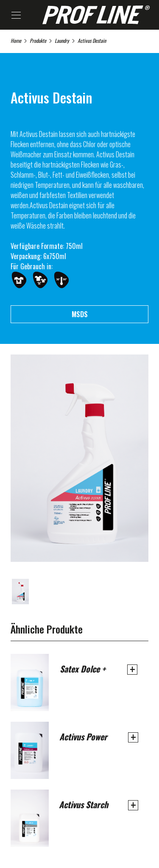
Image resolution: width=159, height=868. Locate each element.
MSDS (80, 314)
